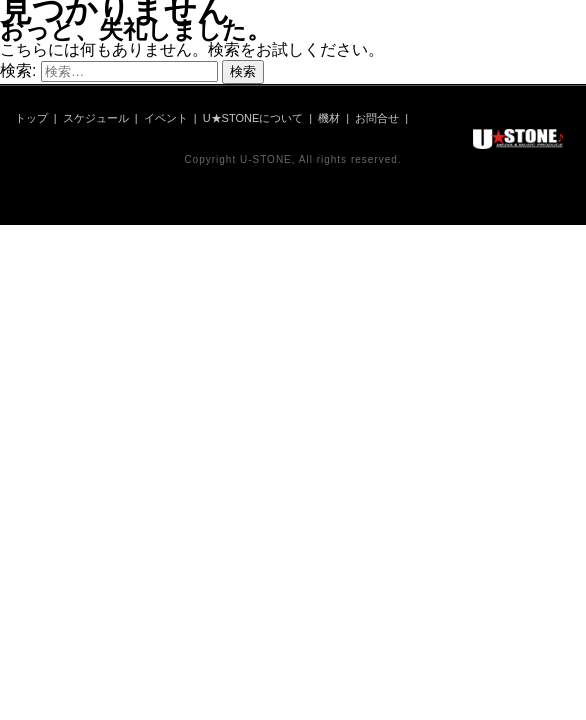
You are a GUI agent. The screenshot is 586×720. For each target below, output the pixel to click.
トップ (31, 118)
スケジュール (96, 118)
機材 (329, 118)
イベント (166, 118)
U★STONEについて (253, 118)
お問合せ (377, 118)
